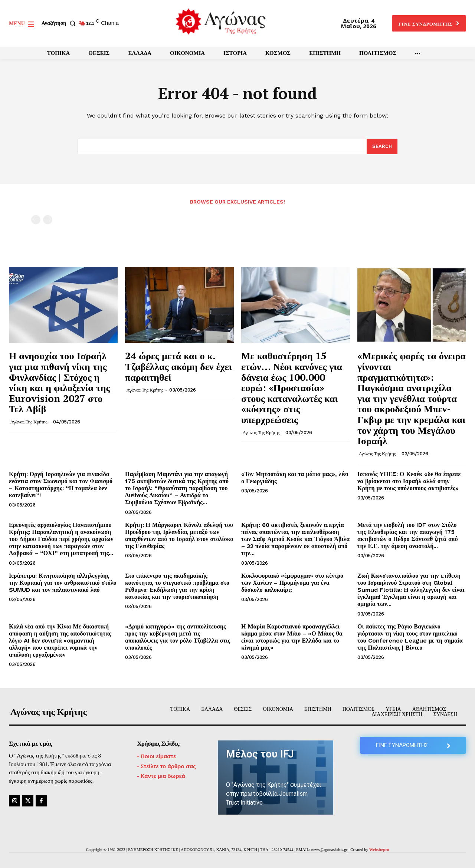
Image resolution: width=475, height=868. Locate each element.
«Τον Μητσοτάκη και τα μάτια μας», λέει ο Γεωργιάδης (295, 478)
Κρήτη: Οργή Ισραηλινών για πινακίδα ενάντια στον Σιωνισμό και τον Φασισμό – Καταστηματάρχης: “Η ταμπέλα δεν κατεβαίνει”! (61, 485)
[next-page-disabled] (48, 220)
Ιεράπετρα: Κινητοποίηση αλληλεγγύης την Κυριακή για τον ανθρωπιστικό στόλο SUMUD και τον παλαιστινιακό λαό (63, 583)
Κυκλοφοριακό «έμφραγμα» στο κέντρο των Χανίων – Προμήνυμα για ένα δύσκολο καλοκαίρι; (292, 583)
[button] (60, 23)
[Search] (382, 146)
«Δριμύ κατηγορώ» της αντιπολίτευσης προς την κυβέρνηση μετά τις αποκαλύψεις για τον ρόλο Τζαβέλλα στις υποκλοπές (178, 637)
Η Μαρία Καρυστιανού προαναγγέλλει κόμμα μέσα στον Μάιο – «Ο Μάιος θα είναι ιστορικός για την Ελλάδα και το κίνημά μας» (292, 637)
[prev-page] (36, 220)
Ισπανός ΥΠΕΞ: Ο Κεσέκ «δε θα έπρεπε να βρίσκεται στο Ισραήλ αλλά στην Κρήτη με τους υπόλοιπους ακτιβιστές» (409, 481)
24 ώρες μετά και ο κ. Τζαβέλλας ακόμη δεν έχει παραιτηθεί (178, 366)
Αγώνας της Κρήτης (29, 422)
